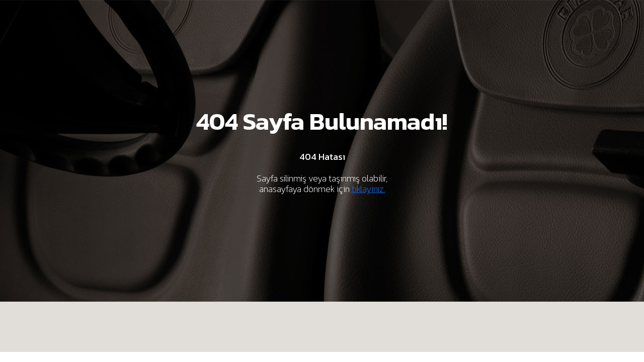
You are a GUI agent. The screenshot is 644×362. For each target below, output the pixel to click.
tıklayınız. (369, 189)
